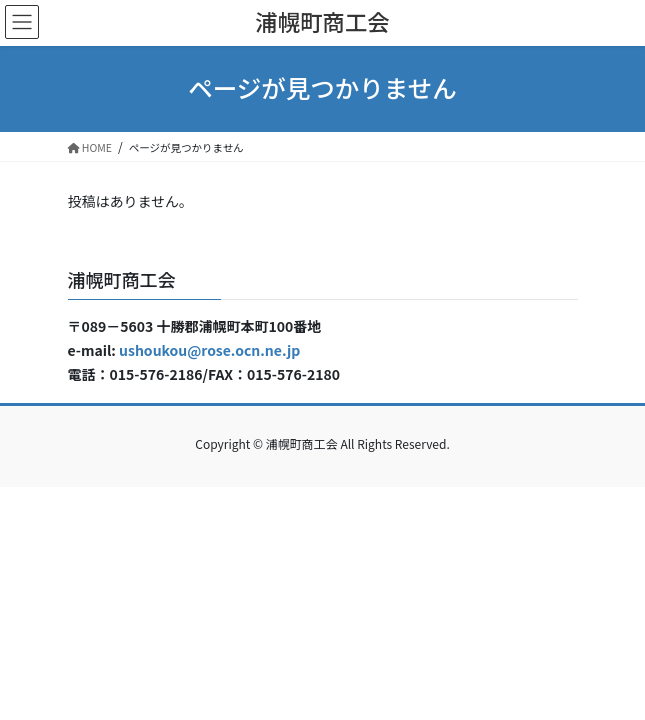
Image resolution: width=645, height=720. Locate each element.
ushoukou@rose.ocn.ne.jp (209, 350)
